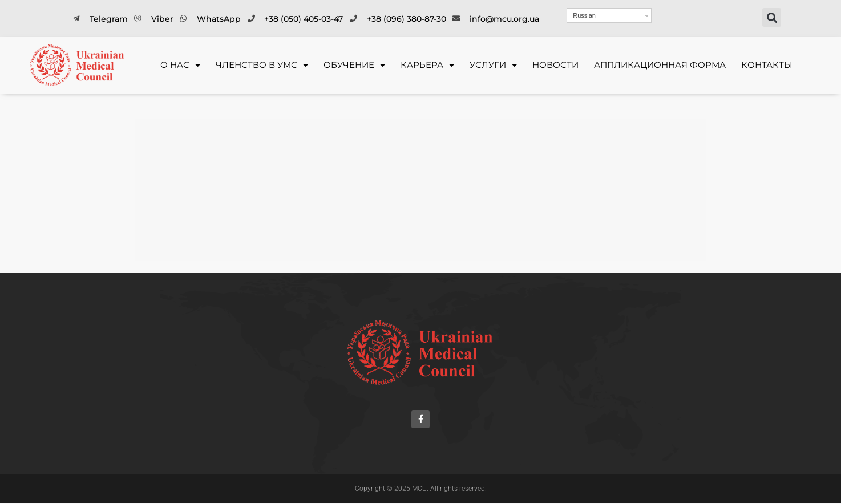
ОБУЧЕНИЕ (354, 65)
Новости (555, 65)
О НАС (180, 65)
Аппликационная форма (660, 65)
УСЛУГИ (493, 65)
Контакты (767, 65)
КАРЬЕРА (427, 65)
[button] (772, 17)
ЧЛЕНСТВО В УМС (262, 65)
